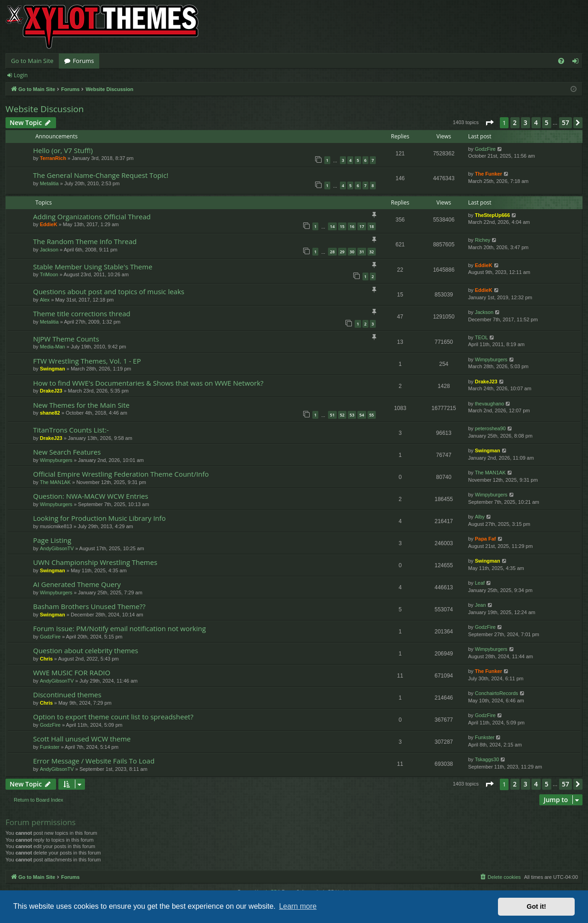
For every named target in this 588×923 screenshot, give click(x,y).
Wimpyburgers (491, 359)
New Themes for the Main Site (81, 405)
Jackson (49, 250)
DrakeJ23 (51, 391)
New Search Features (67, 452)
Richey (483, 240)
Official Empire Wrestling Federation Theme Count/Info (121, 474)
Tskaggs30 (487, 759)
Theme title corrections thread (82, 313)
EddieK (49, 224)
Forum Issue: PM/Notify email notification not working (119, 628)
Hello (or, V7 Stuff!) (63, 150)
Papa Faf (486, 539)
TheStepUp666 (492, 215)
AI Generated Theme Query (77, 584)
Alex (45, 300)
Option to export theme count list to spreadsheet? (113, 717)
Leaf (480, 583)
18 (372, 226)
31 (362, 252)
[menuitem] (561, 61)
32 (372, 252)
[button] (489, 123)
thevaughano (490, 404)
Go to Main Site (32, 61)
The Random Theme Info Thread (85, 241)
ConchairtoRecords (497, 693)
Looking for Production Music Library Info (99, 518)
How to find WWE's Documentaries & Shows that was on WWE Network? (148, 383)
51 (332, 415)
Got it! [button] (537, 906)
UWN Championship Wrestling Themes (95, 562)
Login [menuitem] (577, 63)
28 (332, 252)
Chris (46, 659)
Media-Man (53, 347)
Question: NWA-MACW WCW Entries (91, 496)
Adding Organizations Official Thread (92, 217)
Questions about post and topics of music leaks (109, 291)
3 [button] (526, 122)
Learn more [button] (298, 906)
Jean (481, 605)
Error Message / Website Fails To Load (94, 761)
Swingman (53, 369)
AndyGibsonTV (57, 548)
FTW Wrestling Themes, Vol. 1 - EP (87, 361)
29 (342, 252)
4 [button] (536, 122)
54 (362, 415)
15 (342, 226)
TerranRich (53, 158)
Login (21, 75)
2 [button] (515, 122)
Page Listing (52, 540)
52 (342, 415)
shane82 (50, 413)
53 (352, 415)
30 (352, 252)
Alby (480, 517)
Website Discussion (45, 109)
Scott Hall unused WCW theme (82, 739)
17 (362, 226)
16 (352, 226)
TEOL (482, 337)
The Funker (489, 174)
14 (332, 226)
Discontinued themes (67, 695)
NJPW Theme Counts (66, 339)
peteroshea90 (490, 428)
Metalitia (49, 183)
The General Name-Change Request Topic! (101, 175)
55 (372, 415)
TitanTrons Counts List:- (71, 430)
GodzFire (485, 149)
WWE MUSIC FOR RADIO (72, 672)
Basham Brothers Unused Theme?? (89, 606)
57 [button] (565, 122)
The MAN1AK (55, 482)
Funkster (50, 747)
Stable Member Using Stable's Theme (93, 267)
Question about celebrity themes (86, 650)
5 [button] (547, 122)
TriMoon (49, 274)
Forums (83, 61)
